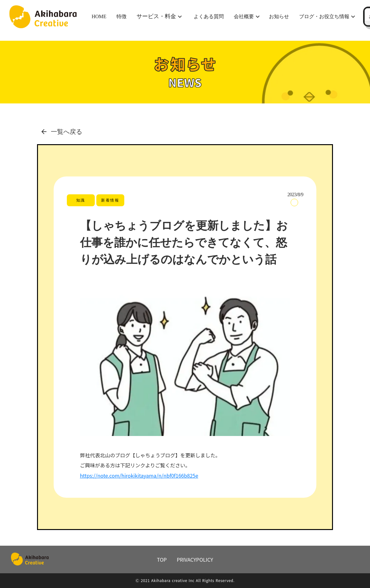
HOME (99, 16)
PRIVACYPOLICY (195, 559)
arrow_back (44, 132)
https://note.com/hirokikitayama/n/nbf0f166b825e (139, 475)
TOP (162, 559)
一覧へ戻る (67, 132)
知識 (81, 200)
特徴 (121, 16)
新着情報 (110, 200)
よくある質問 (209, 16)
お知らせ (279, 16)
